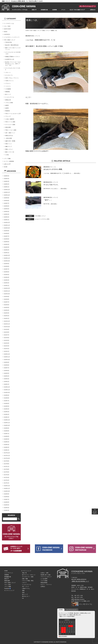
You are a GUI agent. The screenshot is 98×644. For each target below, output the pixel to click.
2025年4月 (7, 212)
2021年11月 (7, 324)
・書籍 (23, 590)
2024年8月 (7, 233)
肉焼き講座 (8, 127)
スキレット (52, 167)
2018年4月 (7, 442)
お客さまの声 (7, 164)
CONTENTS (7, 34)
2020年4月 (7, 376)
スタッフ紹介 (7, 26)
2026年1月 (7, 187)
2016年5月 (7, 505)
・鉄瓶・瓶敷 (24, 579)
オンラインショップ (9, 590)
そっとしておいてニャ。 (51, 185)
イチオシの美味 (9, 103)
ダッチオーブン (9, 75)
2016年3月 (7, 510)
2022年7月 (7, 302)
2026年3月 (7, 181)
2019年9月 (7, 395)
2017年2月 (7, 480)
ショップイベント (9, 573)
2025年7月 (7, 203)
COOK (27, 30)
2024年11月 (7, 225)
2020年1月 (7, 384)
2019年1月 (7, 417)
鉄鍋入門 (7, 579)
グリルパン (8, 83)
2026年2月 (7, 184)
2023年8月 (7, 266)
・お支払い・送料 (44, 573)
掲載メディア (9, 146)
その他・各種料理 (10, 119)
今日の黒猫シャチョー (40, 216)
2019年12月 (7, 387)
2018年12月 (7, 420)
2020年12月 (7, 354)
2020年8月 (7, 365)
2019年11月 (7, 390)
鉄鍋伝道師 (7, 581)
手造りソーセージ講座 (11, 130)
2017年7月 (7, 466)
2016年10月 (7, 491)
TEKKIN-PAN (9, 42)
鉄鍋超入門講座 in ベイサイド (13, 57)
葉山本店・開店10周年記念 (12, 45)
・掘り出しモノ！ (26, 596)
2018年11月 (7, 423)
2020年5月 (7, 373)
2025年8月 (7, 201)
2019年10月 (7, 392)
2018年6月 (7, 436)
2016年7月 (7, 499)
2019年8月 (7, 398)
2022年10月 (7, 294)
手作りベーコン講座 (10, 122)
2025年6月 (7, 206)
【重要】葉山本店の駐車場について (80, 581)
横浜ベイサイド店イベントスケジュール (13, 49)
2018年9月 (7, 428)
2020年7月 (7, 368)
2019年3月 (7, 412)
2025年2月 (7, 217)
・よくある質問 (43, 579)
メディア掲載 (7, 159)
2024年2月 (7, 250)
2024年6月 (7, 239)
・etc (22, 598)
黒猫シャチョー (46, 30)
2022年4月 (7, 310)
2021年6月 (7, 338)
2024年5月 (7, 242)
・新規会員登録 (43, 583)
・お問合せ (42, 587)
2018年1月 (7, 450)
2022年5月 (7, 307)
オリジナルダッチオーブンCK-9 (13, 69)
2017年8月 (7, 464)
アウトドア (8, 116)
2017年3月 (7, 477)
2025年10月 (7, 195)
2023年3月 (7, 280)
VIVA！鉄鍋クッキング (36, 30)
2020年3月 (7, 379)
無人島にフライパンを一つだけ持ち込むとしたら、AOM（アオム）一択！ (13, 64)
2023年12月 (7, 255)
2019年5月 (7, 406)
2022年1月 (7, 318)
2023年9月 (7, 264)
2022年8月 (7, 299)
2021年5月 (7, 340)
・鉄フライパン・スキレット (28, 575)
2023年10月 (7, 261)
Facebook (8, 588)
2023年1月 (7, 286)
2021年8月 (7, 332)
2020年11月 (7, 357)
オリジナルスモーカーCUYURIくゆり (13, 53)
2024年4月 (7, 244)
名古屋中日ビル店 (10, 59)
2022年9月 (7, 297)
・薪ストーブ (24, 594)
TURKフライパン (9, 81)
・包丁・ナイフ (25, 587)
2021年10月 (7, 327)
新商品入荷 (8, 100)
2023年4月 (7, 277)
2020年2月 (7, 381)
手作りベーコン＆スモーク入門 (13, 114)
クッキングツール (10, 97)
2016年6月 (7, 502)
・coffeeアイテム (25, 588)
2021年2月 (7, 349)
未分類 (6, 167)
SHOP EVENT (7, 29)
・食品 (23, 592)
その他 (7, 155)
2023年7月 (7, 269)
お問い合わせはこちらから (78, 599)
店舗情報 (7, 575)
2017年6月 (7, 469)
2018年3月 (7, 445)
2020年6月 (7, 371)
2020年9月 (7, 362)
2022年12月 (7, 288)
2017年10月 (7, 458)
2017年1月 (7, 483)
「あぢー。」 (48, 200)
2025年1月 (7, 220)
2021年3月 (7, 346)
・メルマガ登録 (43, 581)
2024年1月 (7, 253)
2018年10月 (7, 425)
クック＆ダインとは (9, 23)
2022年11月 (7, 291)
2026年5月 (7, 176)
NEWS (6, 32)
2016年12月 (7, 486)
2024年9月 (7, 231)
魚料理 (7, 108)
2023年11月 (7, 258)
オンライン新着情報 (9, 161)
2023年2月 (7, 283)
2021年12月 (7, 321)
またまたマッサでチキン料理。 (53, 169)
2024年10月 (7, 228)
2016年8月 (7, 497)
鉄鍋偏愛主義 (8, 577)
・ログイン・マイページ (46, 585)
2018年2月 (7, 447)
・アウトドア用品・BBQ (27, 581)
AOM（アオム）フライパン (12, 78)
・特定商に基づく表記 (45, 575)
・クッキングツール (26, 585)
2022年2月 (7, 316)
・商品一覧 (24, 573)
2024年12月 (7, 222)
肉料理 (7, 105)
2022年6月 (7, 305)
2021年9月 (7, 329)
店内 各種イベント (10, 133)
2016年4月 (7, 508)
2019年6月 (7, 403)
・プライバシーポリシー (46, 577)
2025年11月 (7, 192)
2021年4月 (7, 343)
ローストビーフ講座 (10, 125)
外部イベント (9, 144)
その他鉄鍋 (8, 89)
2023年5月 (7, 275)
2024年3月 (7, 247)
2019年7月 (7, 401)
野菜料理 (7, 111)
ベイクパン (8, 86)
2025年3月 (7, 214)
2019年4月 (7, 409)
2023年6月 (7, 272)
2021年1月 (7, 351)
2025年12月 (7, 190)
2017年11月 (7, 456)
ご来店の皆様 (9, 138)
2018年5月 (7, 439)
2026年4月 (7, 179)
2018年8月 (7, 431)
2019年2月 (7, 414)
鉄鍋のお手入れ (9, 136)
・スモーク (24, 583)
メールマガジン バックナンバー (12, 37)
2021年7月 (7, 335)
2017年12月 (7, 453)
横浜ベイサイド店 (10, 152)
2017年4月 (7, 475)
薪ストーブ (8, 94)
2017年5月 (7, 472)
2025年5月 (7, 209)
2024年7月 (7, 236)
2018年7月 (7, 434)
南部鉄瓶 (7, 92)
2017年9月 (7, 461)
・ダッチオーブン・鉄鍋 (27, 577)
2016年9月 (7, 494)
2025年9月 (7, 198)
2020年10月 (7, 360)
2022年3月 (7, 313)
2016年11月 (7, 488)
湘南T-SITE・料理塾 (10, 141)
